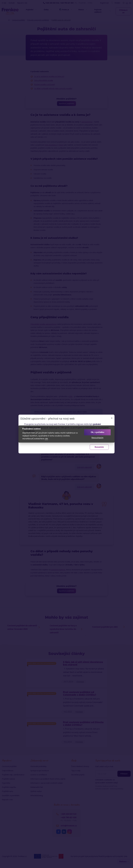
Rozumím (99, 447)
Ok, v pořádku (97, 432)
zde (46, 439)
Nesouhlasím (97, 438)
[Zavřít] (112, 418)
